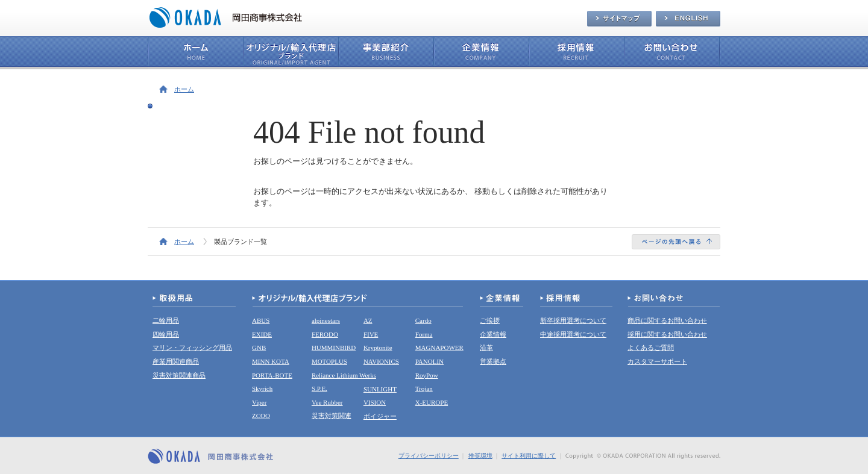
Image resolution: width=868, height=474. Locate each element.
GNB (259, 348)
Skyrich (262, 388)
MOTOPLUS (329, 361)
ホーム (184, 89)
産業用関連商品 (176, 361)
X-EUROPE (432, 402)
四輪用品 (166, 334)
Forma (424, 334)
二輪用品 (166, 320)
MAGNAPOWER (439, 348)
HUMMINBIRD (334, 348)
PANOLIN (429, 361)
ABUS (261, 320)
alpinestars (326, 320)
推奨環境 (480, 456)
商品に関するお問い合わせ (667, 320)
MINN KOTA (271, 361)
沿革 (486, 348)
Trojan (424, 388)
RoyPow (427, 375)
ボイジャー (380, 416)
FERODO (325, 334)
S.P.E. (319, 388)
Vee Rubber (327, 402)
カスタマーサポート (657, 361)
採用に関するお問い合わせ (667, 334)
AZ (368, 320)
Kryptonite (378, 348)
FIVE (371, 334)
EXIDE (262, 334)
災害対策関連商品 (179, 375)
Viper (259, 402)
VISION (375, 402)
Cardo (423, 320)
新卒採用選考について (573, 320)
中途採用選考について (573, 334)
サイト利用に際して (529, 456)
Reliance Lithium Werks (344, 375)
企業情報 (493, 334)
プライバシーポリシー (429, 456)
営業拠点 (493, 361)
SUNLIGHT (380, 389)
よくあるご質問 (651, 348)
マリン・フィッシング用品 (192, 348)
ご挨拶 (490, 320)
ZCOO (261, 416)
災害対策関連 (332, 416)
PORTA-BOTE (272, 375)
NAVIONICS (381, 361)
